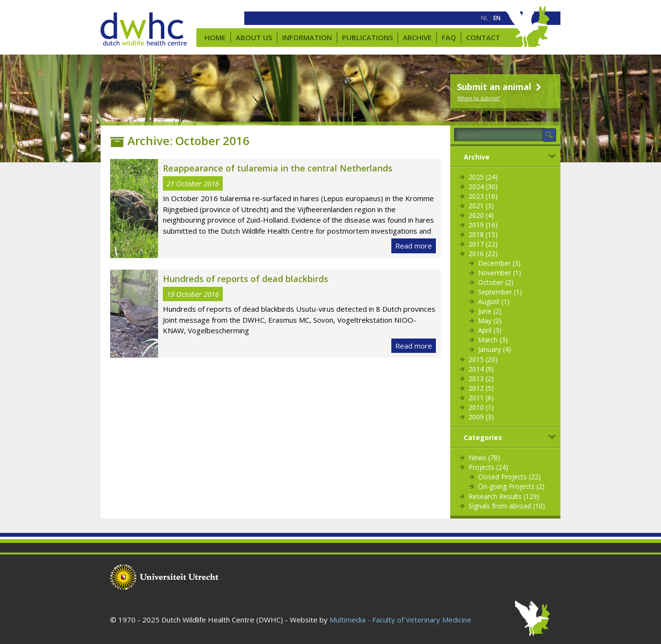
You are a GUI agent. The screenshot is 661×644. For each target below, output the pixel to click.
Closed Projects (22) (509, 477)
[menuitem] (484, 18)
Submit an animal (500, 87)
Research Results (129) (504, 496)
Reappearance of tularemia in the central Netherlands (278, 168)
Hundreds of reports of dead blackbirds (245, 279)
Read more (414, 246)
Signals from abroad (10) (507, 506)
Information (307, 37)
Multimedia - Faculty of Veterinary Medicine (400, 620)
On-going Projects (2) (511, 486)
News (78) (484, 458)
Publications (367, 37)
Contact (483, 37)
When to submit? (479, 98)
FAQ (449, 37)
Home (215, 37)
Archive (417, 37)
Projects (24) (488, 467)
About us (254, 37)
